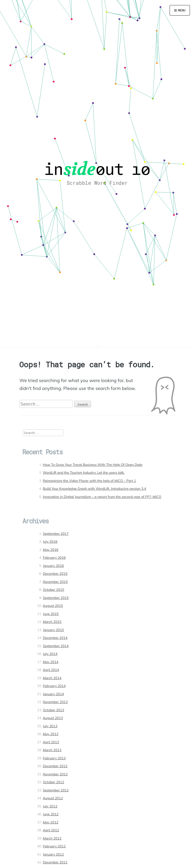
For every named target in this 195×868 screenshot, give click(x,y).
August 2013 (53, 718)
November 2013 (55, 702)
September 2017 (56, 534)
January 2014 (53, 694)
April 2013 (51, 742)
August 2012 (53, 798)
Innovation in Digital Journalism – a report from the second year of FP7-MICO (102, 497)
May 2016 (51, 550)
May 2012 (51, 822)
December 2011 (55, 862)
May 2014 (51, 662)
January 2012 (53, 855)
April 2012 (51, 830)
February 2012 (54, 846)
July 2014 (50, 654)
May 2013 (51, 734)
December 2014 (55, 638)
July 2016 (50, 542)
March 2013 (52, 750)
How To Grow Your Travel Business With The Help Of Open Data (93, 465)
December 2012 (55, 766)
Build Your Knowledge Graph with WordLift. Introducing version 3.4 (95, 489)
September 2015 (56, 598)
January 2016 (53, 566)
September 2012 (56, 790)
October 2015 (54, 590)
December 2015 (55, 574)
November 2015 (55, 582)
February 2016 (54, 558)
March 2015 (52, 622)
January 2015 (53, 630)
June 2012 (51, 814)
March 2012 (52, 838)
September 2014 (56, 646)
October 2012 (54, 782)
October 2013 (54, 710)
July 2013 (50, 726)
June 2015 (51, 614)
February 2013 (54, 758)
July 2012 (50, 806)
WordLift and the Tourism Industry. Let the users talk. (84, 473)
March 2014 (52, 678)
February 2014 (54, 686)
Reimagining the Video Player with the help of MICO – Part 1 (90, 481)
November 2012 (55, 774)
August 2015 (53, 606)
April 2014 (51, 670)
